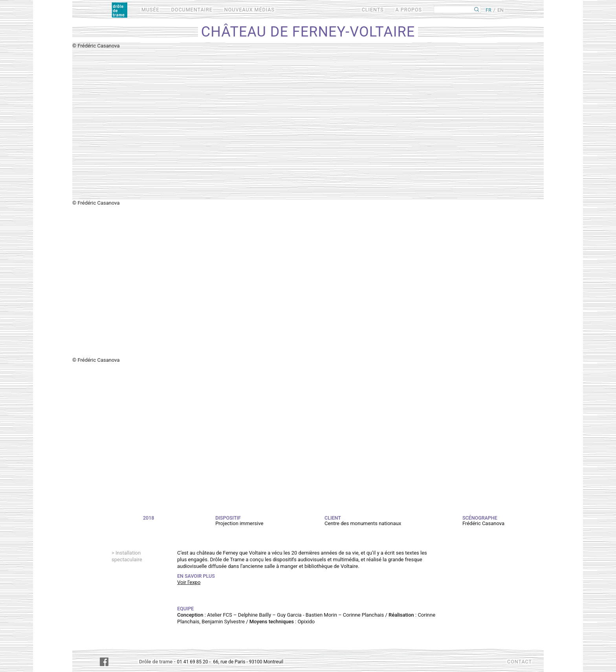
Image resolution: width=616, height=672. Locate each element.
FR (489, 10)
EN (500, 10)
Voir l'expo (189, 582)
